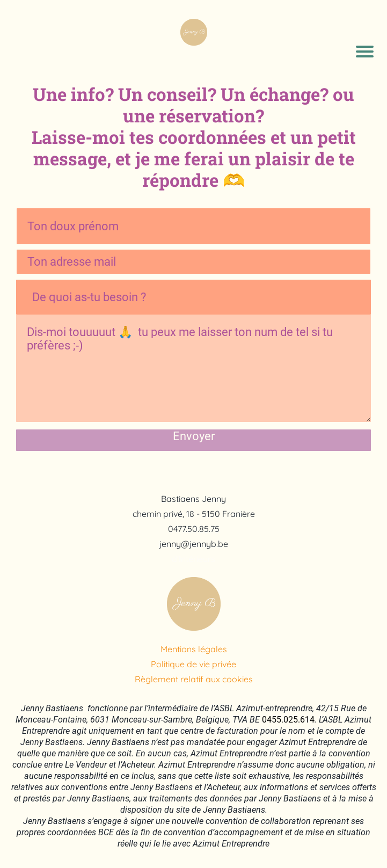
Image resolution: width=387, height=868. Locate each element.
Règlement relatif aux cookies (194, 679)
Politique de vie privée (193, 664)
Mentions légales (194, 649)
